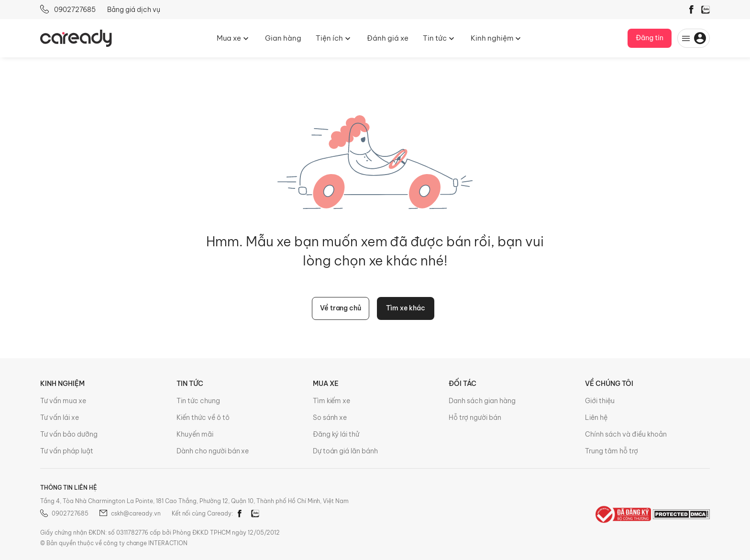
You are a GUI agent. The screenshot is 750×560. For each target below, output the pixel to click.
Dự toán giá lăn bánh (346, 451)
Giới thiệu (600, 401)
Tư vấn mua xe (63, 401)
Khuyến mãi (195, 434)
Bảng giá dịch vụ (134, 10)
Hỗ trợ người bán (475, 417)
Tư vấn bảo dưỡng (69, 434)
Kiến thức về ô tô (203, 417)
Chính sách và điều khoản (626, 434)
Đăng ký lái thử (336, 434)
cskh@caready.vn (130, 513)
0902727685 (68, 9)
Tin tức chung (198, 401)
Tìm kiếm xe (332, 401)
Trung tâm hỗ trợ (612, 451)
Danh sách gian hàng (482, 401)
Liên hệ (596, 417)
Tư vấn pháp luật (67, 451)
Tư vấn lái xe (60, 417)
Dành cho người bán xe (213, 451)
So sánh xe (330, 417)
